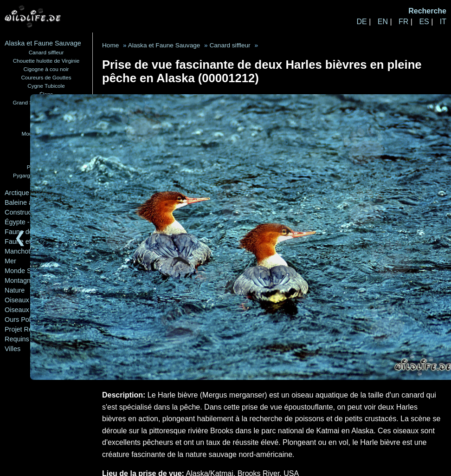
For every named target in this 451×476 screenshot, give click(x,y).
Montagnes (21, 280)
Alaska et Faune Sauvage (43, 43)
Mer (10, 261)
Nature (15, 290)
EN (383, 22)
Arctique (17, 193)
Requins (17, 339)
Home (110, 45)
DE (361, 22)
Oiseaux (17, 300)
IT (443, 22)
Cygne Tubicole (46, 86)
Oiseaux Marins (28, 310)
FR (403, 22)
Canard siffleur (46, 52)
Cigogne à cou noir (46, 69)
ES (424, 22)
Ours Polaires (25, 320)
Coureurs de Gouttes (46, 77)
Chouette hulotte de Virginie (46, 61)
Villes (13, 349)
